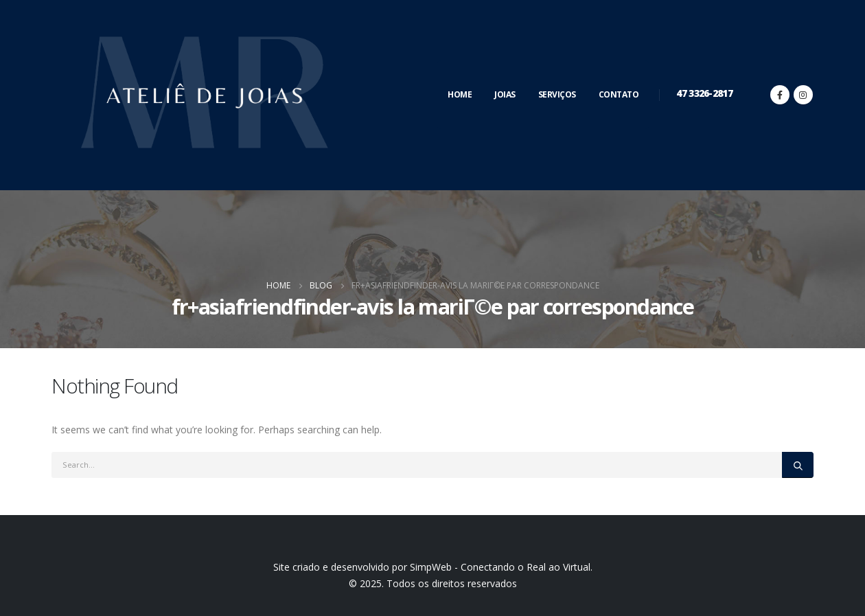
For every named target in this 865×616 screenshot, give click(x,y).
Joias (505, 94)
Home (460, 94)
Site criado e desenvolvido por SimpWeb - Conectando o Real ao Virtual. (433, 567)
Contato (619, 94)
